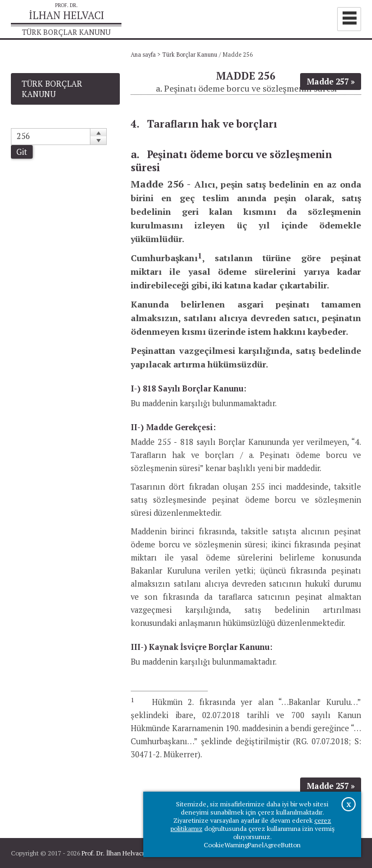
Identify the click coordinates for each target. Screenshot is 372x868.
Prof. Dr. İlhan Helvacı (113, 853)
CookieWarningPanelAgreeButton (252, 845)
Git (22, 152)
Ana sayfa (143, 55)
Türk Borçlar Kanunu (190, 55)
